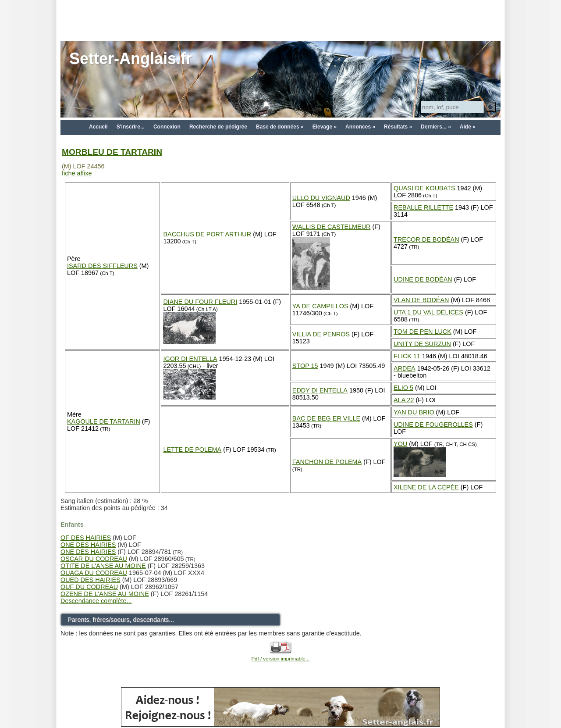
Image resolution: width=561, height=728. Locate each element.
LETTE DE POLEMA (192, 450)
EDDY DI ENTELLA (320, 390)
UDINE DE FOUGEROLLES (433, 425)
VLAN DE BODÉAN (421, 300)
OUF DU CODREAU (89, 587)
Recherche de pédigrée (218, 127)
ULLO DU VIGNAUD (321, 198)
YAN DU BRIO (414, 412)
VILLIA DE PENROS (321, 334)
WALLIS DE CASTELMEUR (332, 227)
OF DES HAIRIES (86, 538)
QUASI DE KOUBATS (424, 188)
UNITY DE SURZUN (422, 344)
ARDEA (405, 368)
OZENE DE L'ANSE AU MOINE (105, 594)
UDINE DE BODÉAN (423, 279)
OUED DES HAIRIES (91, 580)
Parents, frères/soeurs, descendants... (121, 620)
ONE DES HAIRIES (88, 545)
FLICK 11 (407, 356)
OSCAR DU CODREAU (94, 559)
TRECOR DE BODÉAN (426, 239)
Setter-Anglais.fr (131, 59)
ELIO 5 (403, 388)
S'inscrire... (131, 127)
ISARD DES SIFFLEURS (102, 266)
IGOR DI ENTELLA (190, 359)
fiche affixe (77, 173)
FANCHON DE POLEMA (327, 462)
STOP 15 (305, 366)
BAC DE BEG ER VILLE (326, 418)
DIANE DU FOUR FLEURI (200, 302)
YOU (400, 444)
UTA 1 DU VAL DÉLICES (428, 312)
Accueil (98, 127)
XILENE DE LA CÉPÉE (426, 487)
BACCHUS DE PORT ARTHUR (207, 234)
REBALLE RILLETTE (423, 207)
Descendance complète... (96, 601)
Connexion (167, 127)
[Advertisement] (280, 20)
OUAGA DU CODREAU (94, 573)
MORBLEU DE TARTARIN (112, 152)
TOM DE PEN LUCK (423, 332)
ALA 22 (404, 400)
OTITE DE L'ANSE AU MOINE (103, 566)
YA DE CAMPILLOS (320, 306)
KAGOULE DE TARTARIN (104, 421)
